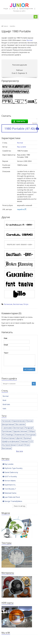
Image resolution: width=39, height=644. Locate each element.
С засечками (7, 428)
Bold (4, 400)
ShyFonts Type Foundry (13, 468)
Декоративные (8, 424)
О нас (14, 9)
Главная (5, 26)
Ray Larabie (22, 147)
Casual (20, 445)
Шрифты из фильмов (10, 441)
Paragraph (29, 428)
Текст (6, 353)
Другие (19, 438)
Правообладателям (26, 9)
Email (6, 345)
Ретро (26, 304)
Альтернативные (9, 445)
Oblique (32, 431)
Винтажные (7, 448)
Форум (6, 9)
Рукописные (7, 431)
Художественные (20, 431)
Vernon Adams (9, 481)
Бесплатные (18, 304)
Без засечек (20, 424)
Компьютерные (8, 438)
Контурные (31, 435)
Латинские (8, 304)
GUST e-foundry (10, 476)
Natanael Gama (9, 493)
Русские (30, 421)
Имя (5, 338)
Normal (30, 40)
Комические (20, 435)
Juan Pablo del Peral (11, 497)
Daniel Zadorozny (10, 472)
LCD (31, 441)
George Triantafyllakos (12, 501)
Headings (9, 435)
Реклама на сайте (19, 11)
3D (3, 435)
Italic (4, 409)
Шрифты (12, 26)
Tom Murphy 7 (9, 489)
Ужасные (24, 441)
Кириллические (19, 421)
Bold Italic (6, 404)
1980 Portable (21, 129)
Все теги (19, 451)
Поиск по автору (19, 506)
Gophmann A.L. (9, 485)
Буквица (27, 438)
